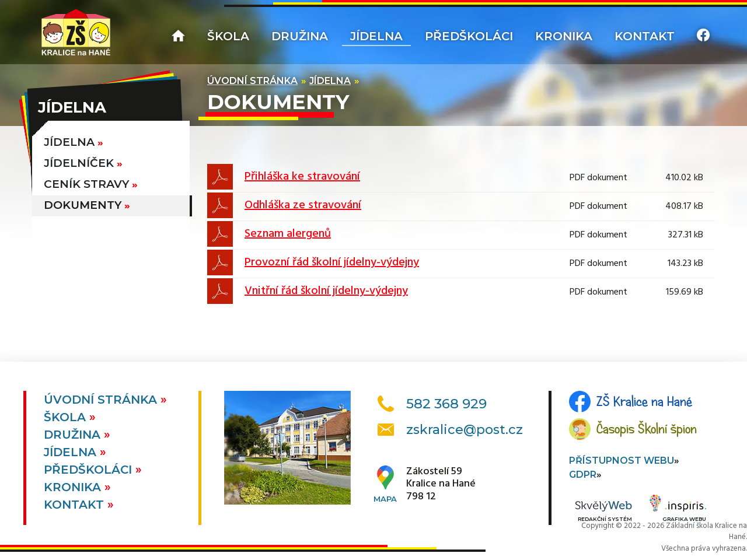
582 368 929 (446, 404)
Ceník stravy (86, 184)
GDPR (583, 475)
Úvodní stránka (252, 81)
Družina (300, 36)
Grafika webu (678, 510)
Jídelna (376, 36)
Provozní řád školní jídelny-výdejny (332, 262)
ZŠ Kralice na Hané (644, 401)
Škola (228, 36)
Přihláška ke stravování (302, 177)
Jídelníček (79, 163)
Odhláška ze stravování (303, 205)
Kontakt (645, 36)
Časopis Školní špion (647, 429)
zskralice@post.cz (465, 430)
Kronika (564, 36)
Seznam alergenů (288, 234)
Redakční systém (603, 512)
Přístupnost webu (622, 461)
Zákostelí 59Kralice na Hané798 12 (441, 484)
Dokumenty (83, 205)
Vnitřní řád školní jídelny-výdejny (326, 291)
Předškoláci (469, 36)
